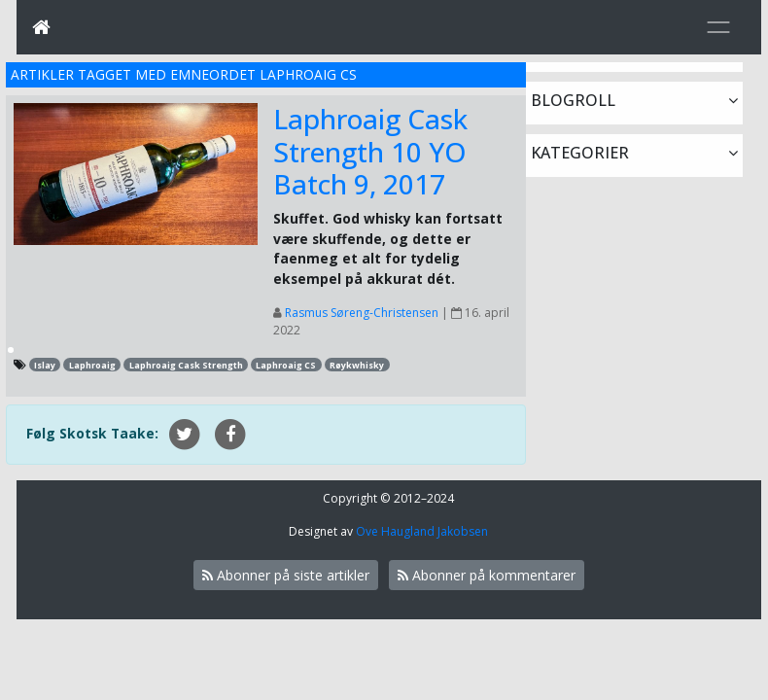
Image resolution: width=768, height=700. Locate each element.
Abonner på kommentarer (487, 575)
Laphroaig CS (286, 365)
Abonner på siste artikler (286, 575)
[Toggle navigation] (718, 27)
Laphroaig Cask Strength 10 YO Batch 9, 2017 (370, 151)
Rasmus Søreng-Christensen (362, 313)
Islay (45, 365)
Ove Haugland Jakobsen (422, 531)
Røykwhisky (357, 365)
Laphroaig (92, 365)
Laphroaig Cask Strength (186, 365)
